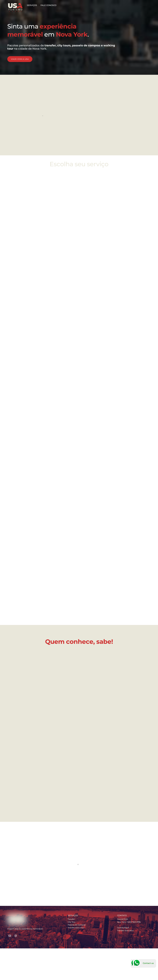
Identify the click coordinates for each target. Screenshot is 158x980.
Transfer (71, 919)
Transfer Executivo (76, 927)
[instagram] (16, 935)
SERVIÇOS (32, 5)
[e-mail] (10, 935)
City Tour (72, 922)
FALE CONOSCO (48, 5)
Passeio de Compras (77, 925)
